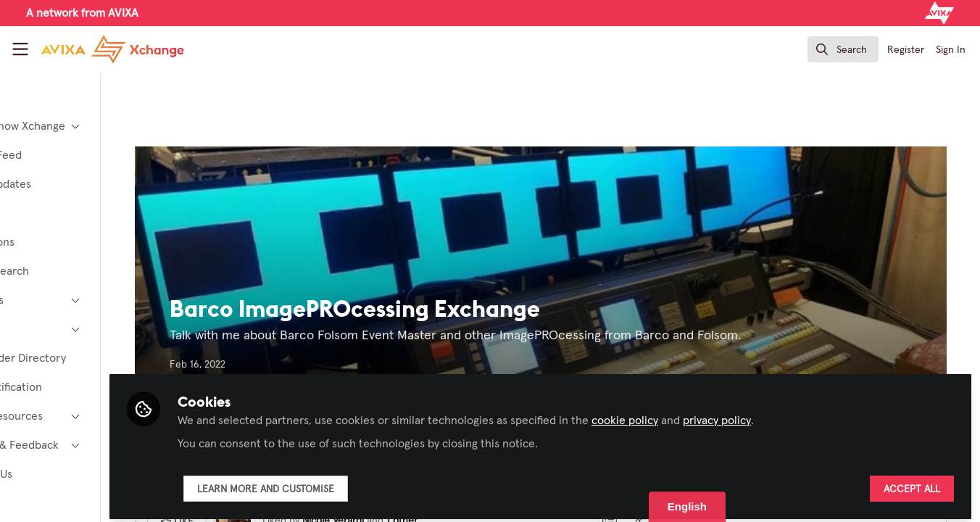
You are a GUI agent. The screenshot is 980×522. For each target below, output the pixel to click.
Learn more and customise (350, 484)
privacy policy (802, 415)
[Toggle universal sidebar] (20, 49)
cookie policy (710, 415)
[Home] (99, 49)
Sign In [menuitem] (951, 50)
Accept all (912, 484)
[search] (843, 49)
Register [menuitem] (906, 50)
